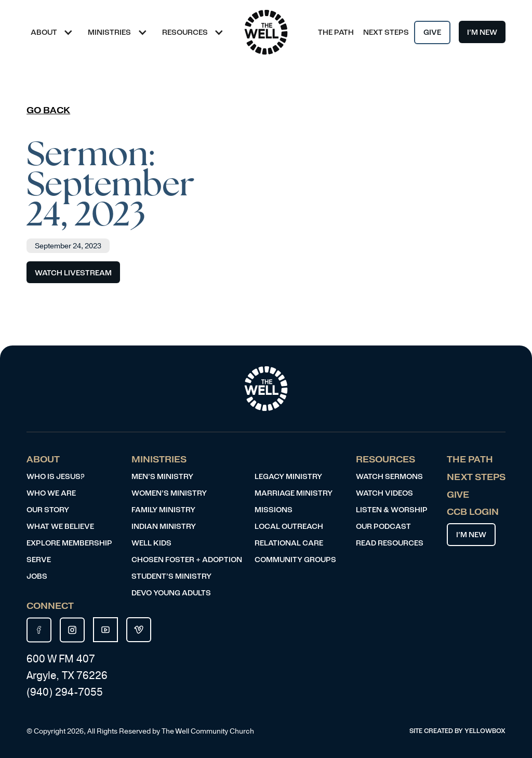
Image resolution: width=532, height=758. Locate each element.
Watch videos (384, 493)
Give (432, 32)
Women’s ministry (169, 493)
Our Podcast (383, 527)
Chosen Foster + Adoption (187, 560)
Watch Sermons (389, 477)
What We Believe (60, 527)
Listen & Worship (392, 510)
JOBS (37, 576)
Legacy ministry (288, 477)
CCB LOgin (473, 512)
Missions (274, 510)
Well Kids (151, 543)
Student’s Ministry (171, 576)
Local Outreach (289, 527)
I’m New (482, 32)
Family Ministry (163, 510)
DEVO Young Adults (171, 593)
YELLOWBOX (485, 731)
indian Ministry (164, 527)
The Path (336, 32)
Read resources (390, 543)
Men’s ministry (162, 477)
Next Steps (386, 32)
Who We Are (51, 493)
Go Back (48, 110)
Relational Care (289, 543)
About (43, 460)
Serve (39, 560)
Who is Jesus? (56, 477)
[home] (266, 32)
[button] (55, 32)
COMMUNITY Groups (295, 560)
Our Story (48, 510)
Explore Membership (69, 543)
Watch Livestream (73, 273)
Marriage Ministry (294, 493)
